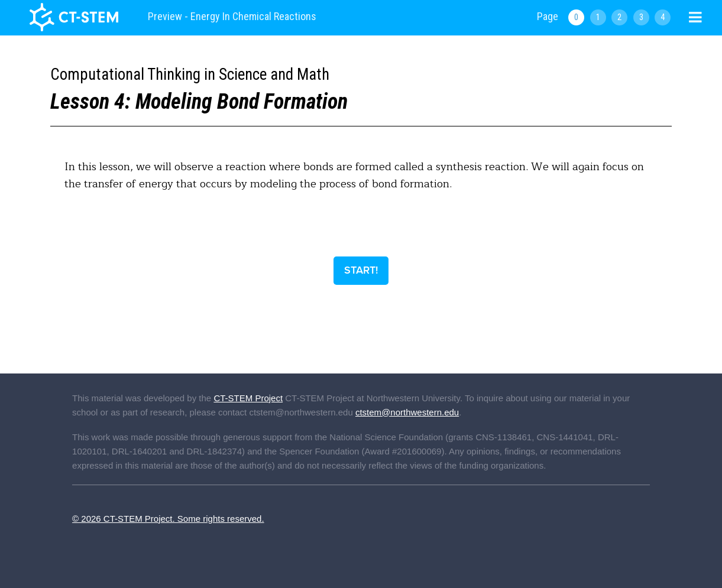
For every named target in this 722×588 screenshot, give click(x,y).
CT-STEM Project (248, 398)
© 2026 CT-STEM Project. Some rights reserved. (168, 519)
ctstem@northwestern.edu (407, 412)
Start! (361, 270)
